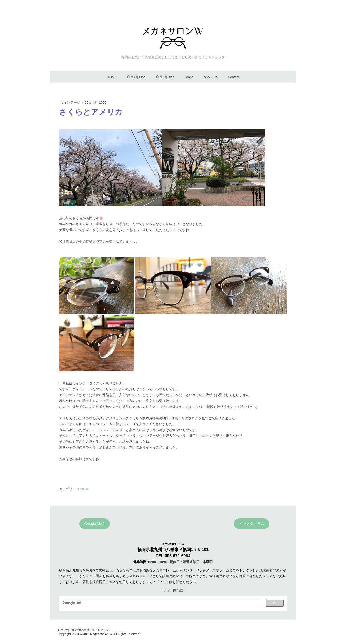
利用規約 (63, 630)
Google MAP (95, 524)
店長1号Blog (136, 77)
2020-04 (83, 489)
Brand (189, 77)
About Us (210, 77)
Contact (234, 77)
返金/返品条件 (80, 630)
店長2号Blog (165, 77)
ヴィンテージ (71, 103)
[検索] (162, 603)
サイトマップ (100, 630)
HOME (112, 77)
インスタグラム (252, 524)
